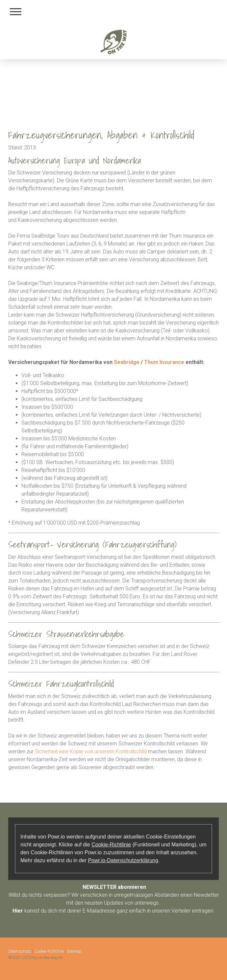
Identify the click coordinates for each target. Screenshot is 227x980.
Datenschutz (20, 951)
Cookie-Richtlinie (111, 845)
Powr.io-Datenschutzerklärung (123, 860)
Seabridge (127, 362)
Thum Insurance (164, 362)
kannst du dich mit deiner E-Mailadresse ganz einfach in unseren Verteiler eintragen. (113, 911)
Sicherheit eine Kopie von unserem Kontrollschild (91, 751)
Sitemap (74, 951)
